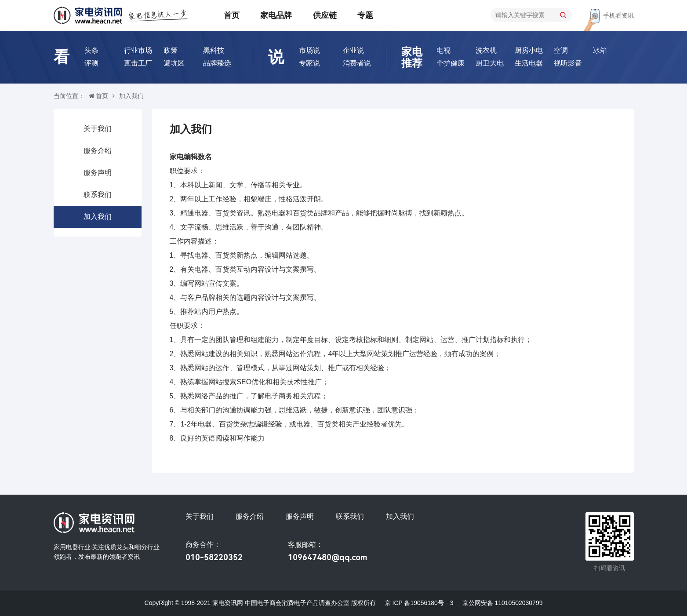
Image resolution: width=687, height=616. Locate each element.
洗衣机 (486, 50)
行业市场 (138, 50)
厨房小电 (529, 50)
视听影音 (568, 63)
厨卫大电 (490, 63)
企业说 (353, 50)
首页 (232, 15)
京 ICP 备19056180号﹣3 (419, 603)
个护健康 (451, 63)
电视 (443, 50)
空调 (561, 50)
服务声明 (98, 173)
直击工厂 (138, 63)
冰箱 (600, 50)
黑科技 (214, 50)
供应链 (325, 15)
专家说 (309, 63)
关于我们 (98, 129)
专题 (365, 15)
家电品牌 (276, 15)
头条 (91, 50)
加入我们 (98, 217)
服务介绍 (98, 151)
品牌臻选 (217, 63)
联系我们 (98, 195)
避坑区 (174, 63)
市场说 (309, 50)
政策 (171, 50)
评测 (91, 63)
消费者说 (357, 63)
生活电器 (529, 63)
